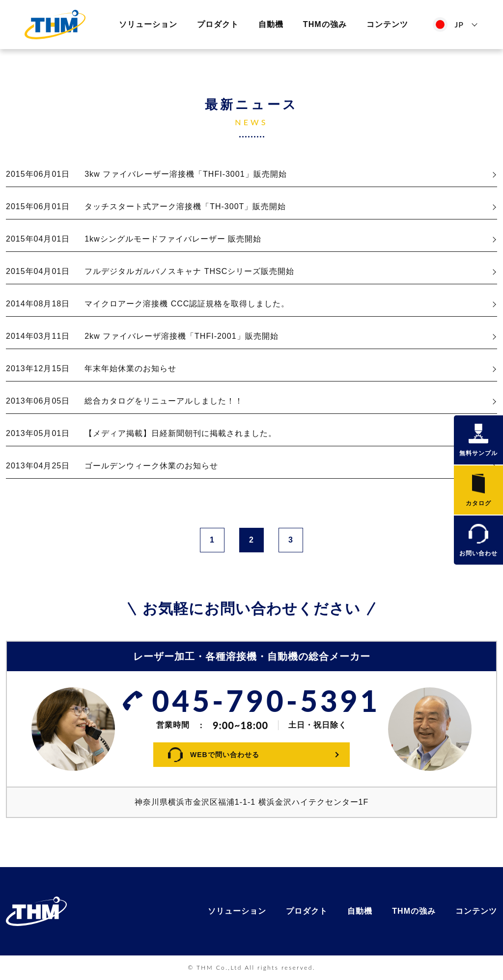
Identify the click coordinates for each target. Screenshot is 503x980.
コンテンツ (387, 24)
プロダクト (218, 24)
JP (459, 24)
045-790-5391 (266, 701)
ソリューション (148, 24)
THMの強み (325, 24)
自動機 (271, 24)
